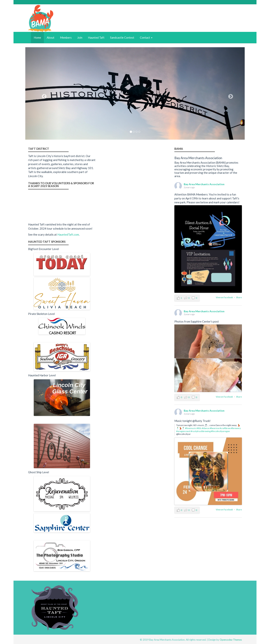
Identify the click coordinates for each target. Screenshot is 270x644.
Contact (146, 37)
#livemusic (191, 428)
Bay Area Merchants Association (204, 184)
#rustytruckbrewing (201, 431)
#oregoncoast (183, 431)
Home (37, 37)
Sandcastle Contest (122, 37)
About (51, 37)
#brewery (236, 428)
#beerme (214, 428)
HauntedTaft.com (68, 234)
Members (66, 37)
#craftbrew (225, 428)
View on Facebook (225, 297)
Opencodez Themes (231, 640)
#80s (199, 428)
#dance (206, 428)
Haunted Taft (96, 37)
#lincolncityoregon (220, 431)
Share (239, 297)
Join (80, 37)
